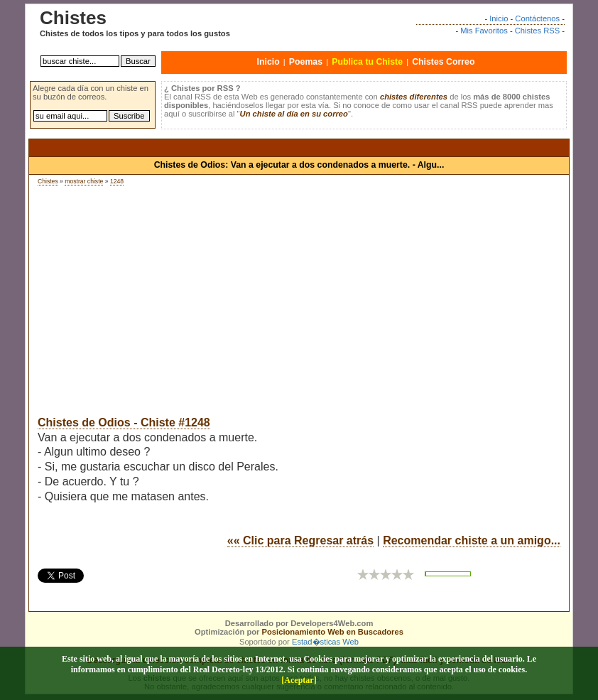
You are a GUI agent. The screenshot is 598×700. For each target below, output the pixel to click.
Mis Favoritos (484, 31)
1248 (117, 181)
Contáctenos (537, 18)
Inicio (499, 18)
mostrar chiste (84, 181)
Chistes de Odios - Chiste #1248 (124, 422)
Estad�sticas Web (325, 642)
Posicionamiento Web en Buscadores (333, 632)
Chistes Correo (443, 62)
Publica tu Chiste (367, 62)
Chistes (48, 181)
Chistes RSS (537, 31)
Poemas (306, 62)
